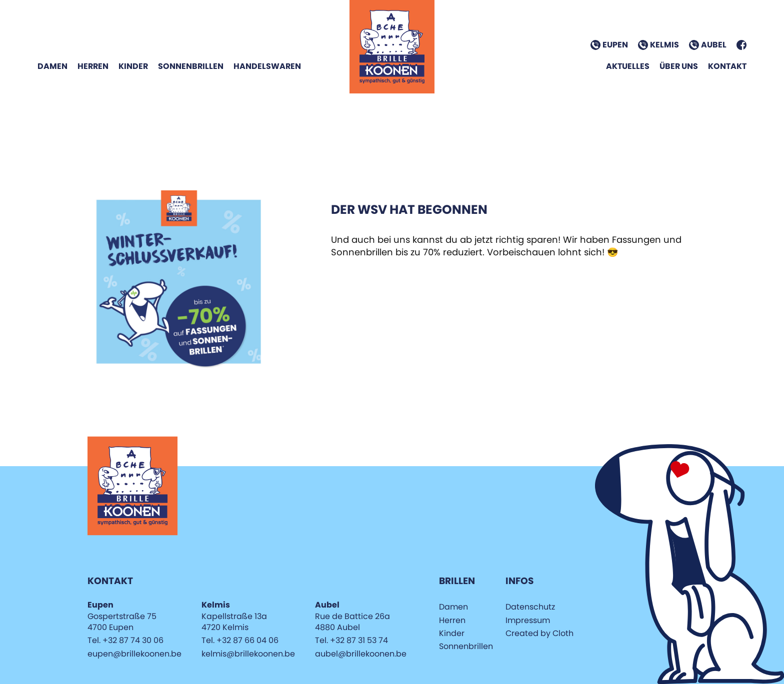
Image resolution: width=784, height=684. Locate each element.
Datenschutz (530, 607)
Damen (52, 66)
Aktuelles (628, 66)
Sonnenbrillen (191, 66)
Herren (93, 66)
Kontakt (727, 66)
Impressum (528, 620)
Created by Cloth (539, 633)
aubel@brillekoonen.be (361, 654)
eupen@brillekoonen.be (134, 654)
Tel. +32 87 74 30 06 (125, 640)
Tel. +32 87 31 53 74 (351, 640)
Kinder (133, 66)
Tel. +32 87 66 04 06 (240, 640)
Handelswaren (267, 66)
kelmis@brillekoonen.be (248, 654)
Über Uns (679, 66)
